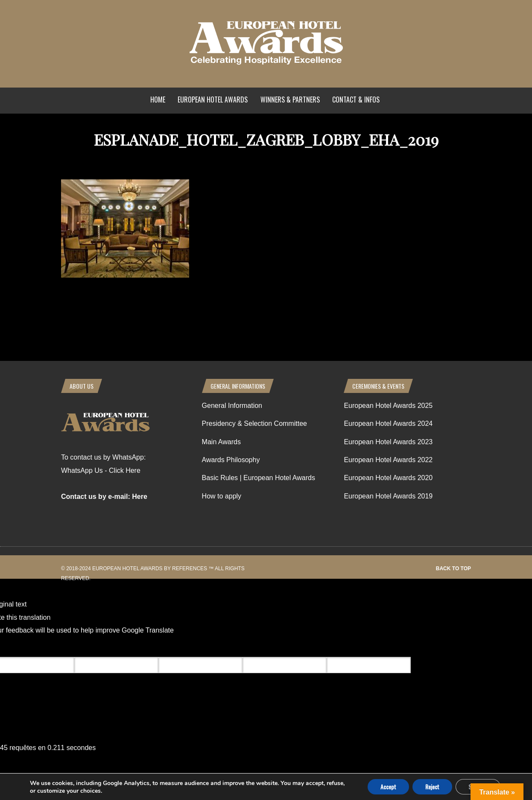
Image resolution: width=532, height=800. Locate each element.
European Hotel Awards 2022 (388, 460)
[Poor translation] (57, 647)
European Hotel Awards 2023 (388, 442)
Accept (388, 787)
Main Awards (221, 442)
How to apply (222, 496)
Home (158, 100)
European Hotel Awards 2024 (388, 423)
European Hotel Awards (213, 100)
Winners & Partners (290, 100)
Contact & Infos (356, 100)
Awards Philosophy (231, 460)
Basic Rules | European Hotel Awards (259, 478)
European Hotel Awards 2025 (388, 406)
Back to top (453, 568)
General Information (232, 406)
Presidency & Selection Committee (254, 423)
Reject (432, 787)
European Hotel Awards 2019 (388, 496)
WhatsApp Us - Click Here (101, 470)
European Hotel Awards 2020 (388, 478)
